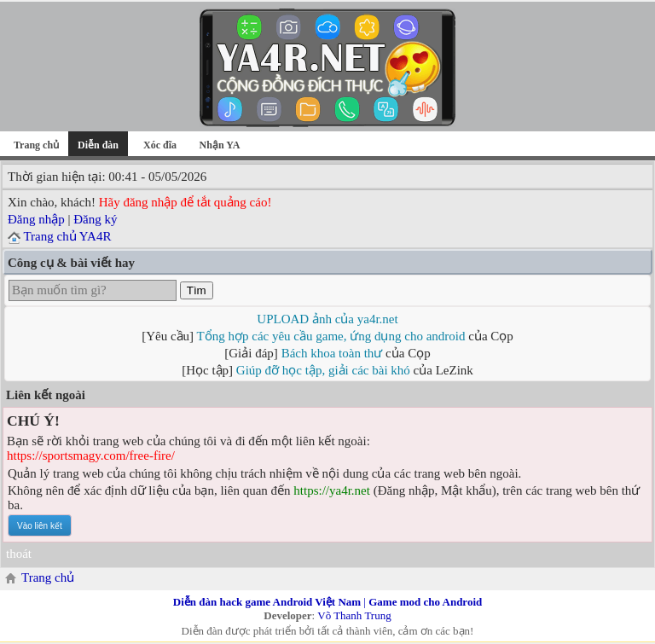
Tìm (197, 290)
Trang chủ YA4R (67, 236)
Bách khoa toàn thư (332, 353)
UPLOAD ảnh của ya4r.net (327, 319)
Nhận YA (220, 145)
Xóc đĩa (160, 145)
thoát (19, 554)
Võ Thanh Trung (354, 615)
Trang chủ (36, 145)
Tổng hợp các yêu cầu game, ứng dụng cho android (331, 336)
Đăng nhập (36, 219)
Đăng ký (95, 219)
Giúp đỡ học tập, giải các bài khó (323, 370)
